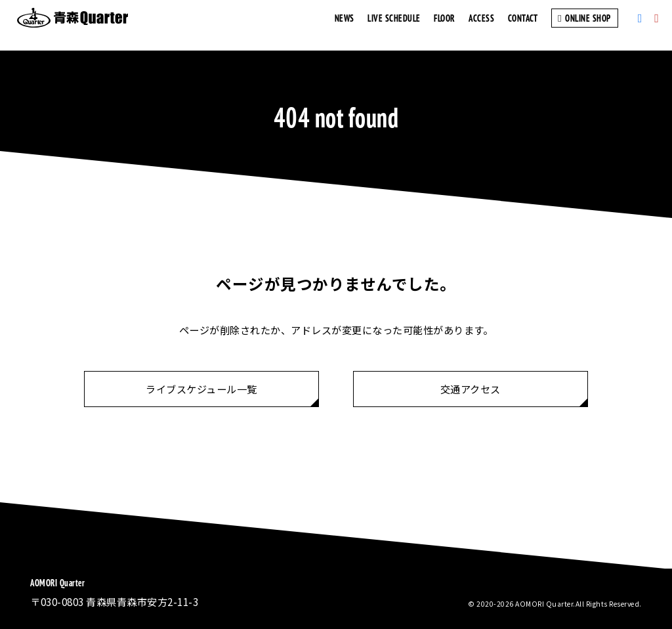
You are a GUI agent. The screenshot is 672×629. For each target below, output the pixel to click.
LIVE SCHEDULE (394, 25)
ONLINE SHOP (585, 25)
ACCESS (481, 25)
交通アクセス (471, 389)
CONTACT (523, 25)
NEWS (345, 25)
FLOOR (445, 25)
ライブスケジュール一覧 (201, 389)
